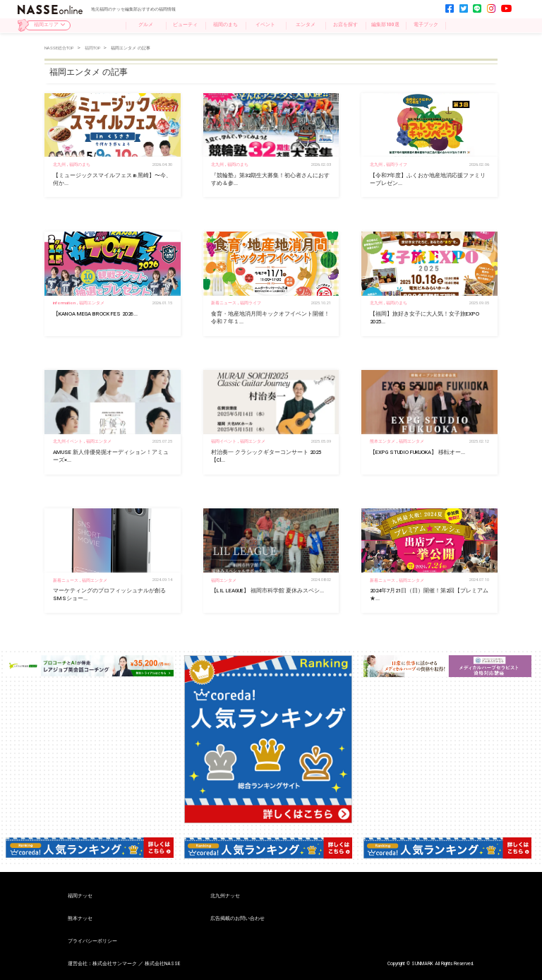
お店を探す (345, 25)
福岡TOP (94, 48)
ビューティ (185, 25)
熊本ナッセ (80, 919)
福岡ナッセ (80, 896)
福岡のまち (225, 25)
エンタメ (306, 25)
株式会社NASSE (162, 964)
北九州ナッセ (225, 896)
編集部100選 (385, 25)
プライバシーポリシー (92, 942)
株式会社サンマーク (115, 964)
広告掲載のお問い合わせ (237, 919)
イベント (265, 25)
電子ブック (426, 25)
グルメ (146, 25)
